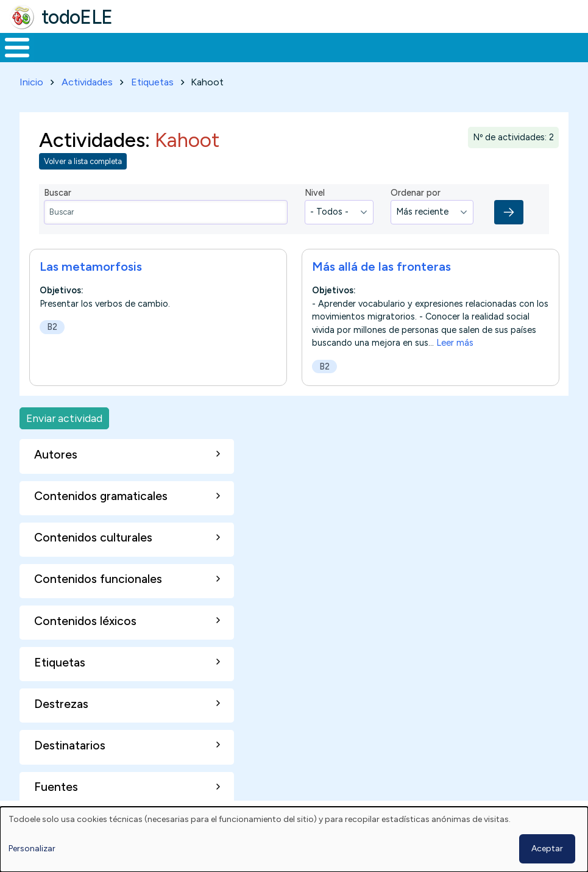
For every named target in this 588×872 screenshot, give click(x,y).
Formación (137, 46)
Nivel (315, 191)
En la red (278, 46)
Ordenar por (416, 191)
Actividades (87, 80)
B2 (52, 324)
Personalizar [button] (32, 849)
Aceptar (547, 849)
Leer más (455, 340)
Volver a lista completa (83, 159)
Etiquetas (152, 80)
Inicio (11, 46)
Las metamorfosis (91, 264)
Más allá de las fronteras (381, 264)
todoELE (77, 17)
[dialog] (294, 839)
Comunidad (436, 46)
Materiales (58, 46)
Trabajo (210, 46)
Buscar (491, 46)
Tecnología (355, 46)
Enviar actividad (64, 416)
